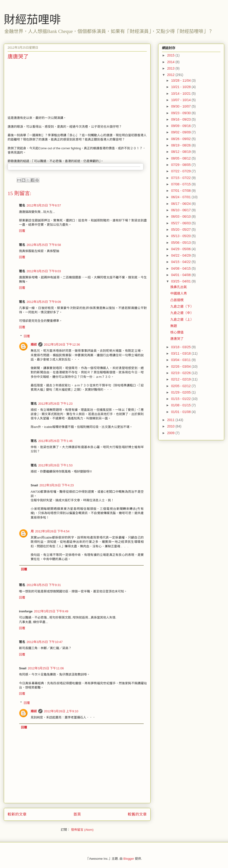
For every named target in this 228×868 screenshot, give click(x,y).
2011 (171, 420)
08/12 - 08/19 (181, 152)
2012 (171, 75)
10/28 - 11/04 (181, 80)
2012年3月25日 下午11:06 (46, 668)
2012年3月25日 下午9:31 (44, 585)
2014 (171, 62)
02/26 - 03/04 (181, 366)
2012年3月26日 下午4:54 (52, 531)
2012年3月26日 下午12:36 (62, 345)
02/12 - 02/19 (181, 379)
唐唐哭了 (177, 339)
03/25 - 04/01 (181, 281)
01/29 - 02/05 (181, 392)
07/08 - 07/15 (181, 184)
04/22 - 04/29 (181, 255)
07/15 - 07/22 (181, 178)
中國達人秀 (179, 293)
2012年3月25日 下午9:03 (44, 271)
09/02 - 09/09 (181, 132)
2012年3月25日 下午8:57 (44, 205)
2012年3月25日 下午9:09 (44, 302)
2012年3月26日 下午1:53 (55, 465)
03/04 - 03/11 (181, 360)
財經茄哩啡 (32, 20)
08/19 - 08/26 (181, 145)
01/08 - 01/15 (181, 405)
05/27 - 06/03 (181, 223)
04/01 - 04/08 (181, 275)
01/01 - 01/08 (181, 412)
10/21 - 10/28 (181, 87)
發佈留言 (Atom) (82, 830)
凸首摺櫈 (177, 300)
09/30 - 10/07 (181, 106)
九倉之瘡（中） (182, 313)
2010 (171, 426)
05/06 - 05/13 (181, 243)
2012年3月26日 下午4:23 (57, 485)
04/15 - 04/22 (181, 262)
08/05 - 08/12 (181, 158)
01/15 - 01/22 (181, 399)
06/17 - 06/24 (181, 204)
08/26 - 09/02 (181, 139)
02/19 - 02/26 (181, 373)
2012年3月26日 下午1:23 (55, 404)
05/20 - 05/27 (181, 230)
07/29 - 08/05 (181, 165)
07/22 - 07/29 (181, 171)
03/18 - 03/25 (181, 347)
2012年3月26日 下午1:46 (55, 441)
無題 (174, 326)
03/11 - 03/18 (181, 353)
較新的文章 (17, 814)
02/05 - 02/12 (181, 386)
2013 (171, 68)
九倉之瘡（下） (182, 306)
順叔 (34, 345)
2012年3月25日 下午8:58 (44, 245)
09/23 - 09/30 (181, 113)
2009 (171, 433)
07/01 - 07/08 (181, 191)
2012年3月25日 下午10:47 (45, 642)
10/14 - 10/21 (181, 94)
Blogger (129, 859)
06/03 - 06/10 (181, 216)
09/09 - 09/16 (181, 126)
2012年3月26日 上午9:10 (61, 711)
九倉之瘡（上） (182, 319)
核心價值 (177, 332)
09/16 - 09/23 (181, 119)
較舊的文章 (137, 814)
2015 (171, 55)
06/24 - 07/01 (181, 197)
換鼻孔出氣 (179, 287)
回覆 (22, 231)
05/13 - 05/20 (181, 236)
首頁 (77, 814)
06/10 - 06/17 (181, 210)
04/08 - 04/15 (181, 268)
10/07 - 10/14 (181, 100)
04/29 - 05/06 (181, 249)
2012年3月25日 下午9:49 (51, 611)
